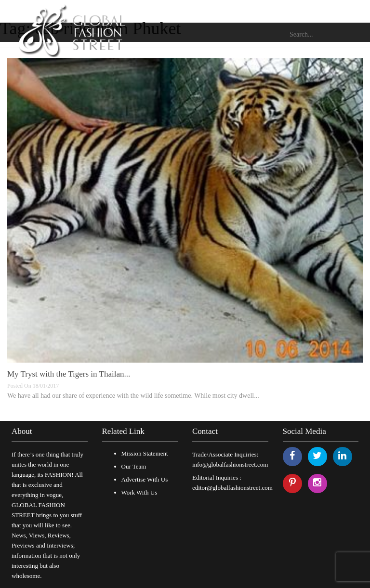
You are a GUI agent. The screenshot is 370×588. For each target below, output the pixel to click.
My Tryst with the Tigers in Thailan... (69, 374)
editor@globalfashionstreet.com (232, 488)
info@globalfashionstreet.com (230, 464)
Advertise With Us (145, 479)
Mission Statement (145, 453)
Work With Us (139, 492)
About (22, 431)
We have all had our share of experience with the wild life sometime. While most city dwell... (133, 396)
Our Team (134, 466)
